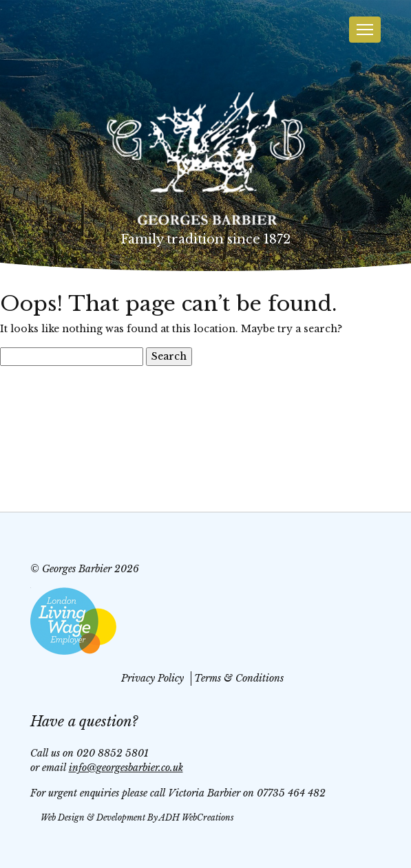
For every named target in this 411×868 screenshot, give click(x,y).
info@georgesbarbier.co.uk (126, 768)
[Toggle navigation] (365, 30)
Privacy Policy (152, 678)
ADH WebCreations (197, 817)
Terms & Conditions (239, 678)
